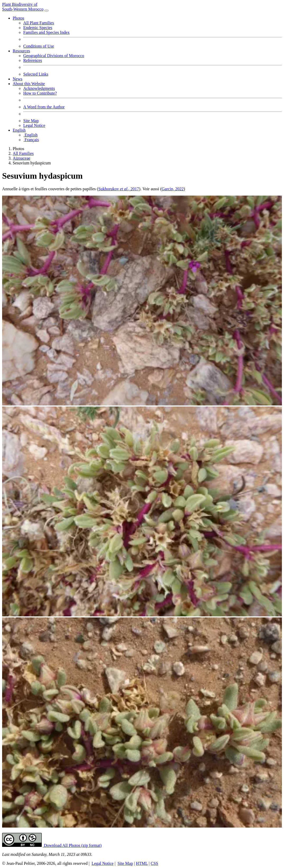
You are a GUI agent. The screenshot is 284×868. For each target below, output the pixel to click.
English (30, 135)
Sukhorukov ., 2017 (119, 189)
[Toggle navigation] (46, 11)
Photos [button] (18, 18)
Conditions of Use (39, 46)
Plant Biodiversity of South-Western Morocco (23, 7)
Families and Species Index (46, 32)
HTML (142, 863)
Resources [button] (21, 51)
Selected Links (36, 74)
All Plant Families (39, 23)
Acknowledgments (39, 88)
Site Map (31, 121)
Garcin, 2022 (173, 189)
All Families (23, 153)
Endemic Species (38, 28)
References (33, 60)
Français (31, 140)
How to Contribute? (40, 93)
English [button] (19, 130)
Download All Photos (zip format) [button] (72, 845)
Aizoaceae (22, 158)
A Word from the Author (44, 107)
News (17, 79)
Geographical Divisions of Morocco (54, 56)
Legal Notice (34, 125)
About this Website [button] (29, 84)
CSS (154, 863)
